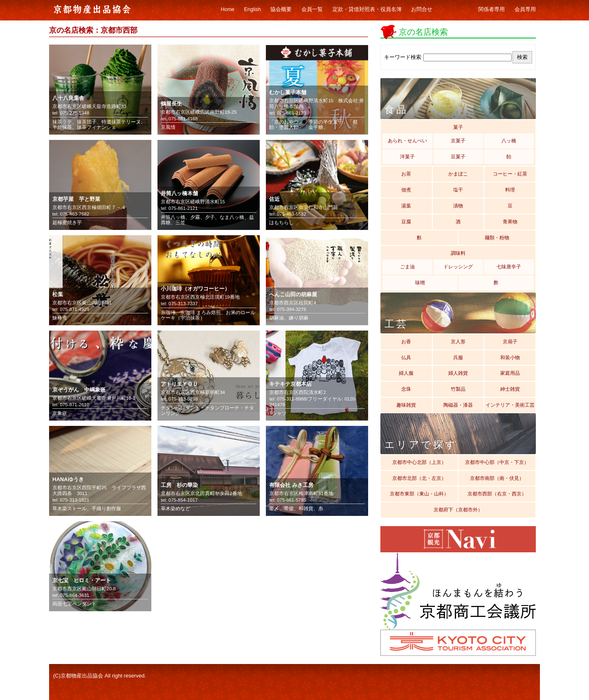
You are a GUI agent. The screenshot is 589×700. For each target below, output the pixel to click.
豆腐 (406, 222)
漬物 (458, 206)
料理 (510, 190)
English (253, 9)
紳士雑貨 (510, 389)
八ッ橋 (509, 141)
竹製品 (458, 389)
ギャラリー (455, 10)
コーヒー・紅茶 (510, 174)
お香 (406, 342)
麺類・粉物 (497, 238)
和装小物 (510, 358)
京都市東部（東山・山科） (419, 494)
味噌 (420, 283)
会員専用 (525, 9)
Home (228, 9)
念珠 (406, 389)
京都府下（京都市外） (458, 510)
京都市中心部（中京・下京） (497, 462)
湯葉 (406, 206)
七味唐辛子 (509, 267)
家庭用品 (510, 373)
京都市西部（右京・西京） (497, 494)
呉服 (458, 358)
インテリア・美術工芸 (510, 405)
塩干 (458, 190)
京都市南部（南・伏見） (497, 478)
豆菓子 (458, 157)
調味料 (458, 253)
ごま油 (407, 267)
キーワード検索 (403, 57)
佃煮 (406, 190)
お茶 (406, 174)
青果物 (510, 222)
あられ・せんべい (407, 141)
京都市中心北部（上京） (419, 462)
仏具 (406, 358)
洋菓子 (407, 157)
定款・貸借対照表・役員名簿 (367, 9)
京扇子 (510, 342)
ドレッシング (458, 267)
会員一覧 (312, 9)
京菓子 (458, 141)
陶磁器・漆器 (458, 405)
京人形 (458, 342)
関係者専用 (491, 9)
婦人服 (406, 373)
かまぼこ (458, 174)
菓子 (458, 127)
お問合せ (422, 9)
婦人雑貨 (458, 373)
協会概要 (281, 9)
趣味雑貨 (406, 405)
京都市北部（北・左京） (419, 478)
